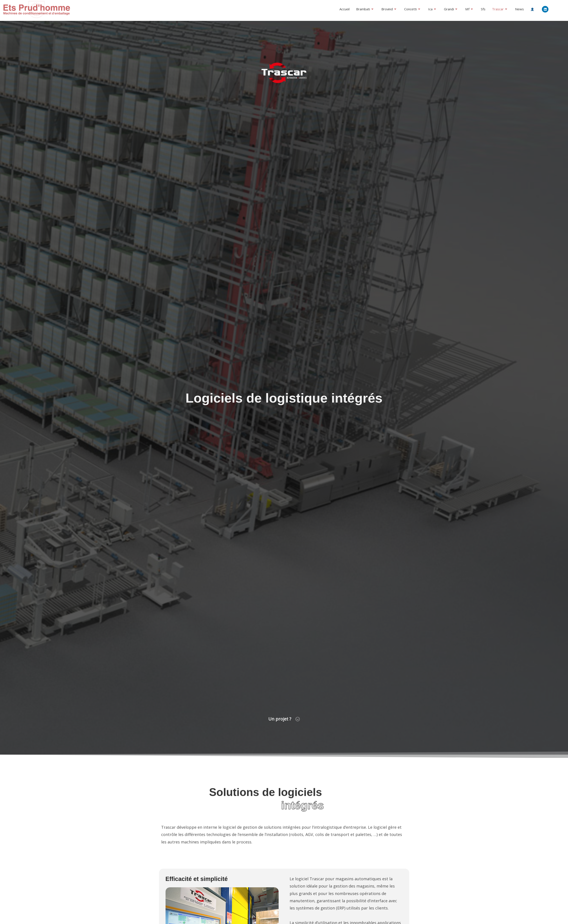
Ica (432, 9)
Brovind (389, 9)
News (519, 9)
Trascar (500, 9)
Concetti (412, 9)
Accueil (344, 9)
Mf (469, 9)
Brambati (365, 9)
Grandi (451, 9)
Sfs (483, 9)
